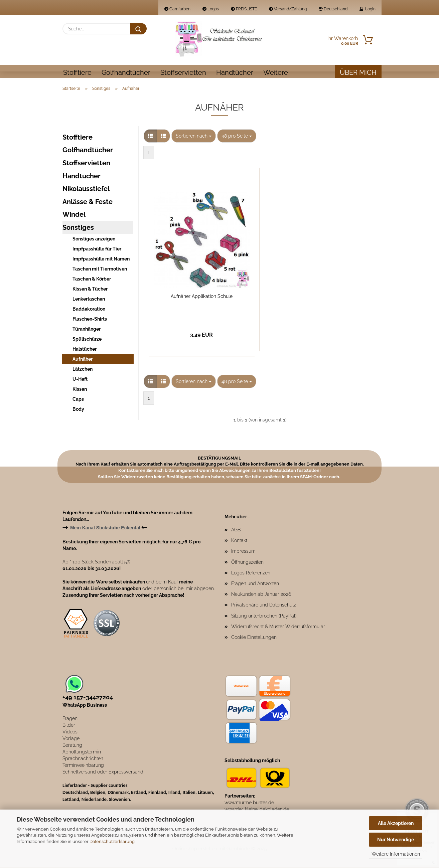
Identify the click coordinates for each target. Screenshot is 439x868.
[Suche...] (138, 29)
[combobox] (194, 137)
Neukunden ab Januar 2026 (261, 595)
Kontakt (239, 541)
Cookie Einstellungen (254, 638)
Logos (211, 9)
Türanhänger (87, 330)
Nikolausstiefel (86, 190)
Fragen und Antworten (255, 584)
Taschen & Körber (92, 280)
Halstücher (85, 350)
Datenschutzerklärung (112, 841)
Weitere (276, 72)
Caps (78, 400)
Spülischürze (87, 340)
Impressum (243, 552)
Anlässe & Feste (88, 203)
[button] (150, 137)
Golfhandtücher (126, 72)
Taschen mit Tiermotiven (100, 270)
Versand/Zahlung (288, 9)
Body (78, 410)
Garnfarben (177, 9)
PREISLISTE (244, 9)
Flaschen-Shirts (90, 320)
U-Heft (80, 380)
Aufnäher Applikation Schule (202, 297)
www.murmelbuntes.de (249, 804)
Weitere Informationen (396, 854)
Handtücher (235, 72)
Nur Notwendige (396, 840)
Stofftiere (77, 72)
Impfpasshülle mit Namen (101, 260)
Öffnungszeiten (247, 563)
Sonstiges (78, 228)
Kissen (80, 390)
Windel (74, 215)
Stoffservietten (183, 72)
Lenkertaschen (89, 300)
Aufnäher (83, 360)
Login (368, 9)
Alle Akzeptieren (396, 823)
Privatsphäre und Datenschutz (264, 606)
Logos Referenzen (251, 574)
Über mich (358, 72)
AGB (236, 531)
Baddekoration (89, 310)
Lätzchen (83, 370)
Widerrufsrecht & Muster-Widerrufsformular (278, 628)
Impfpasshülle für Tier (97, 250)
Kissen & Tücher (90, 290)
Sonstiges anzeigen (94, 240)
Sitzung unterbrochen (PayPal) (264, 617)
